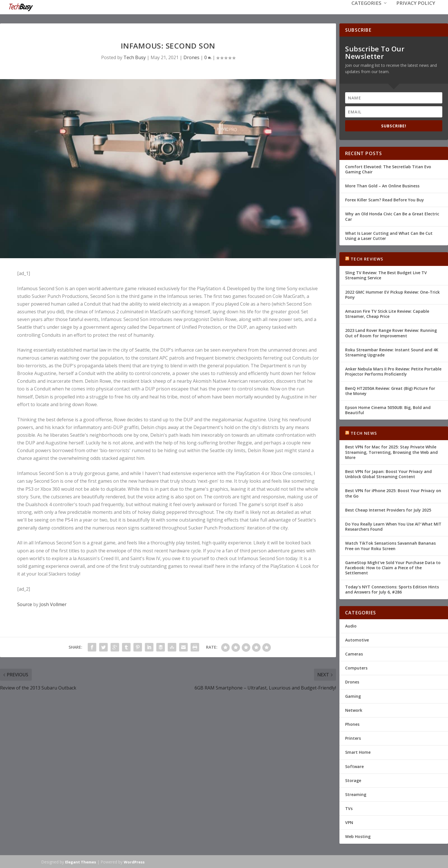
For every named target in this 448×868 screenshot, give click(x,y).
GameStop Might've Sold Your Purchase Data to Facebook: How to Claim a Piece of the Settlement (393, 567)
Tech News (364, 433)
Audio (351, 625)
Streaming (356, 794)
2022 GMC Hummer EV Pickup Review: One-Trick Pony (392, 294)
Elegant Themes (81, 861)
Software (354, 766)
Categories (366, 12)
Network (354, 710)
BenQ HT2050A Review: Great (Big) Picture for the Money (390, 390)
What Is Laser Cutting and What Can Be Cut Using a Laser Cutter (389, 235)
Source (25, 604)
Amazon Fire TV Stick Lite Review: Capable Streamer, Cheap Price (387, 313)
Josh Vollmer (53, 604)
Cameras (354, 653)
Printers (353, 738)
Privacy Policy (416, 12)
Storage (353, 780)
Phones (352, 724)
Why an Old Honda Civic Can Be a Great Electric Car (392, 216)
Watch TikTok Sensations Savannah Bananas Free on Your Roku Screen (390, 545)
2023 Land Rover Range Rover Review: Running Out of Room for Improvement (391, 332)
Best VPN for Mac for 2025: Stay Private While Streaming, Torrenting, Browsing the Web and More (391, 451)
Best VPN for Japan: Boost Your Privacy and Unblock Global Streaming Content (388, 473)
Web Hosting (358, 836)
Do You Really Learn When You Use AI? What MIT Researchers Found (393, 526)
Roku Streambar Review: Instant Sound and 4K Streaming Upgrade (392, 352)
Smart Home (358, 752)
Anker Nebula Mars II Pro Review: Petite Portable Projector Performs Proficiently (393, 371)
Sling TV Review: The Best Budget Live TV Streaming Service (386, 275)
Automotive (357, 639)
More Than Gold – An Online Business (382, 185)
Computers (356, 667)
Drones (191, 57)
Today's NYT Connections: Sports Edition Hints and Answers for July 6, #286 (392, 589)
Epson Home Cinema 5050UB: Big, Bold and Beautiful (388, 409)
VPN (349, 822)
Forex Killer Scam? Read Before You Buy (385, 199)
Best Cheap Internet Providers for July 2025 (388, 509)
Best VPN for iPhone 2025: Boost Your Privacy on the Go (393, 493)
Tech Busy (135, 57)
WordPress (134, 861)
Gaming (353, 696)
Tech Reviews (367, 258)
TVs (349, 808)
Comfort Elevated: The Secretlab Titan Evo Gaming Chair (388, 169)
